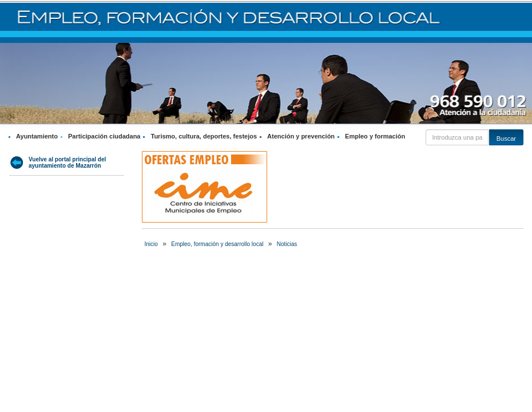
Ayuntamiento (37, 136)
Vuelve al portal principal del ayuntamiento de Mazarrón (67, 163)
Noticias (287, 244)
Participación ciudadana (104, 136)
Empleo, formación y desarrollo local (217, 244)
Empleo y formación (375, 136)
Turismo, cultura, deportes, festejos (204, 136)
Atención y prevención (301, 136)
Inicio (151, 244)
